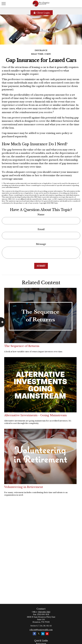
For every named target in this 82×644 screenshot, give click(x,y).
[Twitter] (39, 634)
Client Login (42, 13)
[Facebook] (34, 634)
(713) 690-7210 (44, 612)
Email (41, 229)
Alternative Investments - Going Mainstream (35, 415)
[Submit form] (41, 266)
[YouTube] (47, 634)
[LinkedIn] (43, 634)
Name (41, 215)
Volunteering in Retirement (24, 487)
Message (41, 244)
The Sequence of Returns (22, 346)
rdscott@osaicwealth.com (41, 630)
